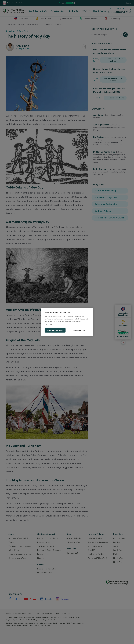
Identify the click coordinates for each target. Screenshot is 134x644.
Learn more (48, 324)
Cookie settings (79, 330)
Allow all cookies (55, 330)
